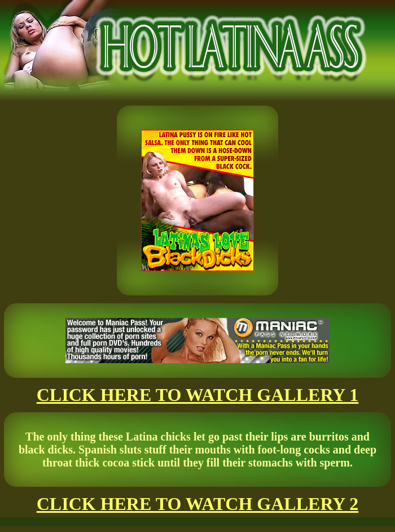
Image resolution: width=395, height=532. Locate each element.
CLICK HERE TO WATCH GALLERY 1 (198, 395)
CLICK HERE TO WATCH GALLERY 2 (198, 504)
